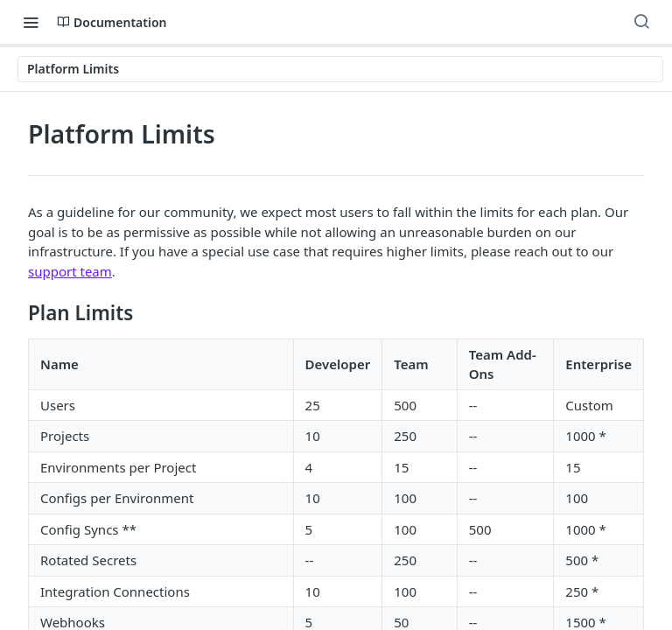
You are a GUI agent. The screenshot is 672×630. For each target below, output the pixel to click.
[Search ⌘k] (641, 22)
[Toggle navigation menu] (31, 22)
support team (70, 271)
